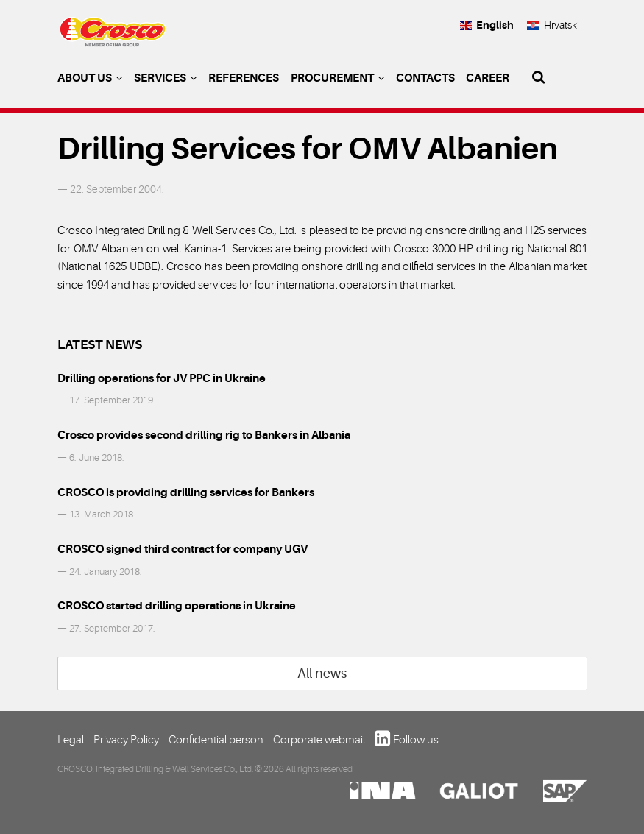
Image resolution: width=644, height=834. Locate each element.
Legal (71, 740)
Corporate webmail (319, 740)
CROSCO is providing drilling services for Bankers (186, 492)
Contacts (425, 78)
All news (322, 674)
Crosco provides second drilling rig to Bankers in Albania (204, 435)
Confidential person (216, 740)
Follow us (416, 740)
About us (90, 78)
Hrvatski (552, 25)
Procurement (338, 78)
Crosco (113, 37)
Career (488, 78)
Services (166, 78)
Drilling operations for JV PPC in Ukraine (162, 378)
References (244, 78)
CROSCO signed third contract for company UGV (183, 549)
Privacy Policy (126, 740)
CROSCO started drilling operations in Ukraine (177, 606)
